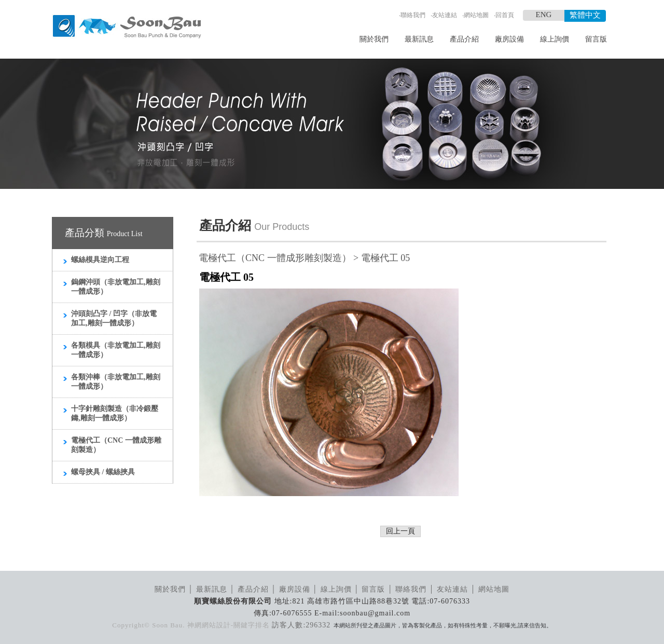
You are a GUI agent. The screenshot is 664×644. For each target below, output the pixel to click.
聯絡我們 (413, 15)
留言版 (596, 39)
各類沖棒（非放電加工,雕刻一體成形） (116, 382)
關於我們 (374, 39)
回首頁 (505, 15)
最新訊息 (419, 39)
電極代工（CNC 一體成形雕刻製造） (116, 445)
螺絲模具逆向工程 (100, 260)
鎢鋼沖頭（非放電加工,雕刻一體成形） (116, 287)
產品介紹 (464, 39)
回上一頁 (400, 531)
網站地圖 (476, 15)
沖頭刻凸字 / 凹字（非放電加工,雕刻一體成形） (114, 318)
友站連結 (445, 15)
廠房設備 (509, 39)
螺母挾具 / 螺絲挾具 (103, 472)
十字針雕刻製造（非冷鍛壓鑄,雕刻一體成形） (115, 413)
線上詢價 (555, 39)
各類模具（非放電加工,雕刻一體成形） (116, 350)
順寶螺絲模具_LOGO (127, 27)
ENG (544, 15)
